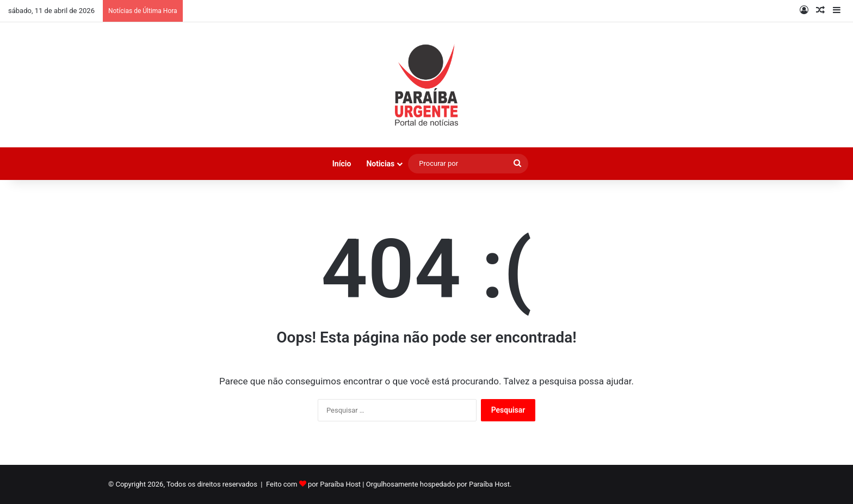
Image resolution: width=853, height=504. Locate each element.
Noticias (380, 164)
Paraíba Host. (490, 484)
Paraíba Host (340, 484)
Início (342, 164)
